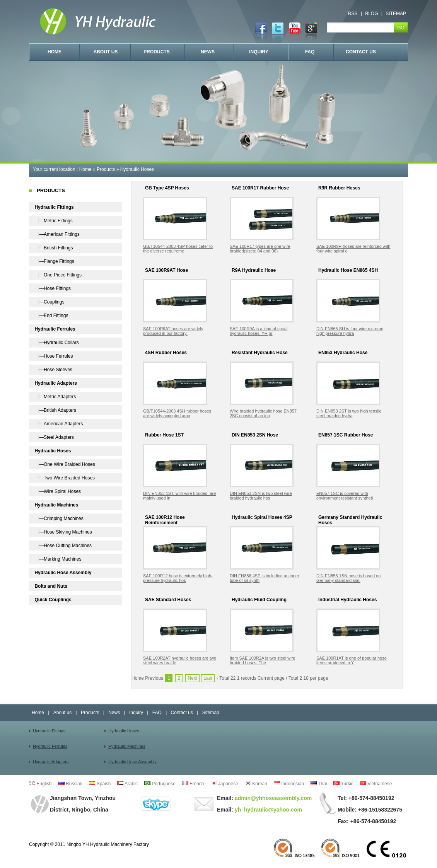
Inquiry (136, 713)
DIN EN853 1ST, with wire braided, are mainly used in (179, 496)
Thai (319, 784)
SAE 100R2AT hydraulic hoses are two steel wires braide (180, 660)
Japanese (224, 784)
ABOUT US (106, 52)
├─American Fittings (57, 234)
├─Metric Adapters (55, 397)
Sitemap (211, 713)
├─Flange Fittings (54, 261)
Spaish (100, 784)
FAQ (310, 52)
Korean (256, 784)
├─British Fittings (54, 248)
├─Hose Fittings (53, 288)
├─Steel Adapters (54, 437)
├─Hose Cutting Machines (63, 546)
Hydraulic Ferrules (50, 746)
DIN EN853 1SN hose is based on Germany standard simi (348, 578)
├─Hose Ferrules (54, 356)
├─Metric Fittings (53, 221)
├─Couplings (49, 302)
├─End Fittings (51, 315)
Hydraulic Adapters (51, 762)
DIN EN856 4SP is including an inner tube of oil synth (265, 578)
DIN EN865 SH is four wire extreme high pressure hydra (350, 331)
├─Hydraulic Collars (56, 343)
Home (85, 169)
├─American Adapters (59, 424)
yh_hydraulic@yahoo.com (268, 810)
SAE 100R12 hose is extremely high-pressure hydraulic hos (178, 578)
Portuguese (160, 784)
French (193, 784)
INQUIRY (259, 52)
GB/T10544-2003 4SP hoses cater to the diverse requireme (178, 249)
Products (106, 169)
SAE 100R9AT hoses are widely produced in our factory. (173, 331)
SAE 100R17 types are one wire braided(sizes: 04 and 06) (260, 249)
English (40, 784)
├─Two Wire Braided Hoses (65, 478)
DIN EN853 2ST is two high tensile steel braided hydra (349, 413)
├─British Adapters (55, 410)
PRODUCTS (156, 52)
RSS (353, 14)
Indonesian (289, 784)
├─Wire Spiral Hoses (58, 491)
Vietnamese (376, 784)
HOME (55, 52)
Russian (71, 784)
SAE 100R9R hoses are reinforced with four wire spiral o (353, 249)
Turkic (343, 784)
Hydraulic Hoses (137, 169)
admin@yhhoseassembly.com (272, 798)
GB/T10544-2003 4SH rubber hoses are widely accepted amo (177, 413)
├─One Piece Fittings (58, 275)
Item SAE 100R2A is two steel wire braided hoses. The (262, 660)
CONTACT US (361, 52)
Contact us (182, 713)
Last (208, 678)
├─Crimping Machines (59, 518)
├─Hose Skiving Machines (63, 532)
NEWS (208, 52)
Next (192, 678)
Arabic (127, 784)
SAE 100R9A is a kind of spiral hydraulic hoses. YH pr (259, 331)
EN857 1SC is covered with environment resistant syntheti (345, 496)
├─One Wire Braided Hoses (65, 464)
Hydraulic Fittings (49, 731)
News (114, 713)
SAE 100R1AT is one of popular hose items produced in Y (352, 660)
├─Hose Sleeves (53, 370)
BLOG (371, 14)
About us (62, 713)
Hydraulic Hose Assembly (132, 762)
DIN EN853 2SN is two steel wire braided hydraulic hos (261, 496)
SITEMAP (396, 14)
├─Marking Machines (58, 559)
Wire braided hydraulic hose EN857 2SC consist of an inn (263, 413)
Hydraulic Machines (127, 746)
